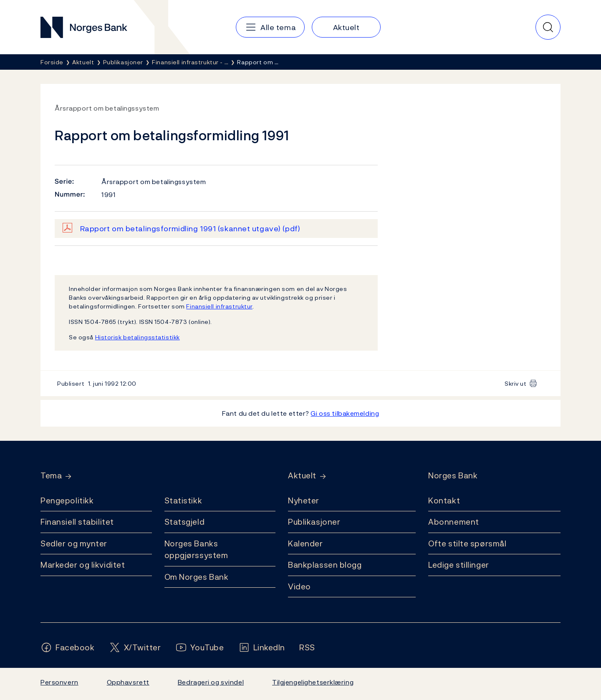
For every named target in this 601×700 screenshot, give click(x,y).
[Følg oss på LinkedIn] (262, 648)
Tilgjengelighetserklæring (313, 682)
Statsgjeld (185, 522)
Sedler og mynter (74, 543)
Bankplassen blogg (325, 565)
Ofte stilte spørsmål (467, 543)
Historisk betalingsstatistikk (138, 337)
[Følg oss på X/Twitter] (135, 648)
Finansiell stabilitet (77, 522)
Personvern (59, 682)
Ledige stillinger (459, 565)
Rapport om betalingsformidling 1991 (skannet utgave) (190, 229)
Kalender (306, 543)
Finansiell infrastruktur (219, 306)
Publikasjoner (314, 522)
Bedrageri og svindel (211, 682)
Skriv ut (516, 383)
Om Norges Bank (197, 577)
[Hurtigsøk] (548, 27)
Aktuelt (302, 476)
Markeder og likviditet (83, 565)
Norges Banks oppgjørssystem (196, 550)
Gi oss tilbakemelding (345, 413)
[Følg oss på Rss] (307, 648)
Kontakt (444, 500)
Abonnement (454, 522)
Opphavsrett (128, 682)
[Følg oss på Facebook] (68, 648)
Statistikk (183, 500)
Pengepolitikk (67, 500)
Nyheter (304, 500)
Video (299, 586)
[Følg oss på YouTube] (200, 648)
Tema (51, 476)
